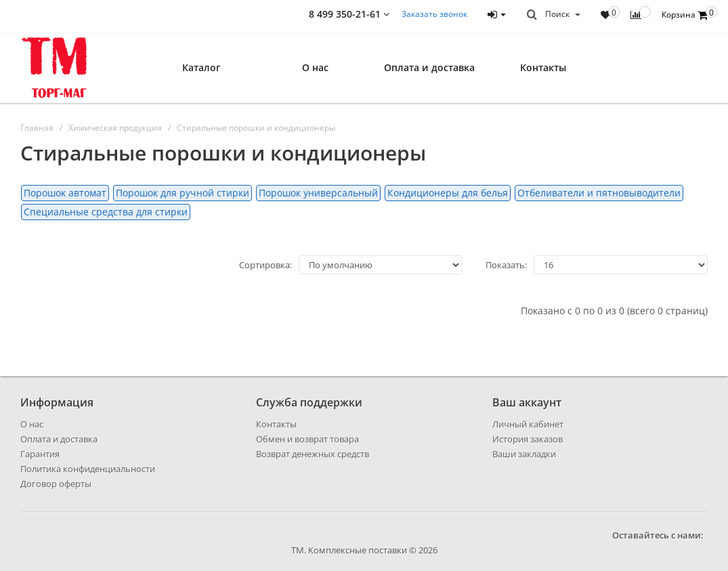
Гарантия (40, 454)
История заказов (528, 439)
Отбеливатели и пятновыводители (599, 193)
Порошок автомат (65, 193)
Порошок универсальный (318, 193)
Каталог (201, 67)
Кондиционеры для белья (448, 193)
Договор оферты (56, 484)
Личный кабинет (528, 424)
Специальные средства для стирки (106, 212)
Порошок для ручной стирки (183, 193)
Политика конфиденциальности (88, 469)
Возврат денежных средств (313, 454)
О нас (315, 67)
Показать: (506, 265)
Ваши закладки (524, 454)
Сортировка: (265, 265)
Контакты (543, 67)
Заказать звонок (434, 14)
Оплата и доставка (429, 67)
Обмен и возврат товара (307, 439)
